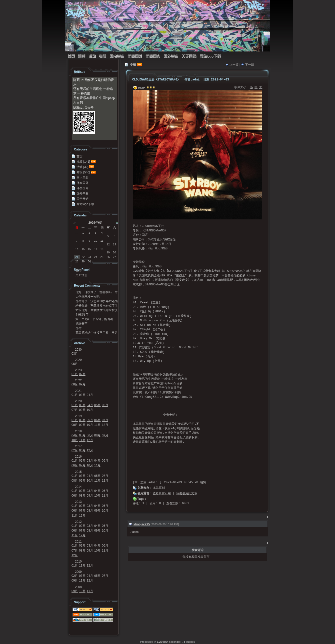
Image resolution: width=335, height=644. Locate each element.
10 (95, 241)
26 (108, 257)
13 (114, 244)
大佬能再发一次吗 (87, 297)
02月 (82, 374)
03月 (75, 354)
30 (89, 261)
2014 (78, 487)
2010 (78, 562)
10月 (90, 410)
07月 (75, 410)
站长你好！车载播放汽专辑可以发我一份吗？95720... (96, 306)
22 (83, 257)
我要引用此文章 (187, 494)
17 (95, 249)
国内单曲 (117, 56)
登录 (78, 271)
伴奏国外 (135, 56)
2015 (78, 472)
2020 (78, 401)
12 (108, 244)
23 (89, 257)
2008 (78, 587)
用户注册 (81, 275)
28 (77, 261)
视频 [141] (83, 162)
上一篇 (232, 65)
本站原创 (159, 488)
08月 (75, 384)
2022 (78, 380)
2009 (78, 572)
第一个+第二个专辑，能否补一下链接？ (96, 319)
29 (83, 261)
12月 (105, 425)
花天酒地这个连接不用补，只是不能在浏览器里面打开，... (96, 333)
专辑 (103, 56)
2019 (78, 416)
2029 (78, 360)
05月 (75, 364)
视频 (82, 56)
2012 (78, 522)
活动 (92, 56)
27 (114, 257)
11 (102, 241)
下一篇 (247, 65)
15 (83, 249)
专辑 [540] (83, 172)
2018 (78, 431)
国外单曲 (171, 56)
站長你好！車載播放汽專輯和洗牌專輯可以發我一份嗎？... (96, 310)
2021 (78, 391)
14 (77, 249)
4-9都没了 (82, 315)
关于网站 (189, 56)
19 (108, 252)
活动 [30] (82, 167)
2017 (78, 446)
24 (95, 257)
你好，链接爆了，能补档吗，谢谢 (96, 292)
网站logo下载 (210, 56)
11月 (97, 425)
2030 (78, 350)
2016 (78, 457)
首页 (71, 56)
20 (114, 252)
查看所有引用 (162, 494)
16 (89, 249)
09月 (82, 384)
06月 (105, 405)
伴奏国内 (153, 56)
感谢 (78, 328)
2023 (78, 370)
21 (77, 257)
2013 (78, 502)
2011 (78, 542)
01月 (75, 374)
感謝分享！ (83, 324)
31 (77, 233)
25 (102, 257)
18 (102, 249)
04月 (90, 395)
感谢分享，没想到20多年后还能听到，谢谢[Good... (97, 301)
